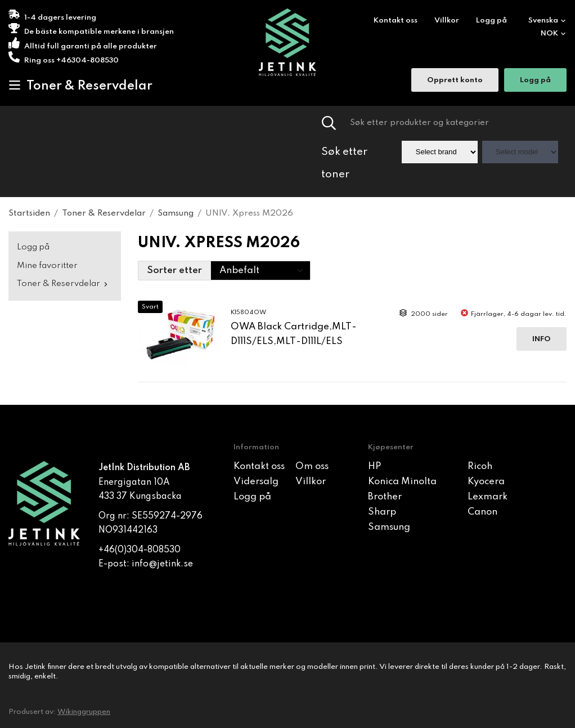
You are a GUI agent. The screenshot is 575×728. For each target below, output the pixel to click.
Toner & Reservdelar (80, 86)
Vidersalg (256, 482)
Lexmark (488, 497)
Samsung (389, 527)
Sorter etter (174, 271)
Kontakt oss (396, 21)
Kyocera (486, 482)
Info (542, 339)
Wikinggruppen (84, 712)
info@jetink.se (162, 564)
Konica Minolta (402, 482)
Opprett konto (455, 81)
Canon (482, 512)
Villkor (447, 21)
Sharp (382, 512)
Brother (385, 497)
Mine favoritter (47, 266)
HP (374, 466)
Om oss (312, 466)
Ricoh (480, 466)
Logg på (491, 21)
